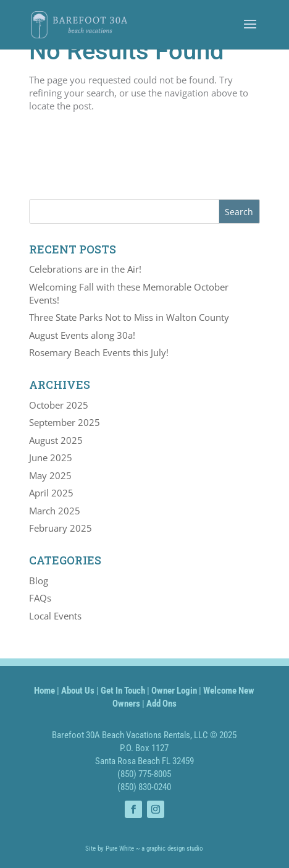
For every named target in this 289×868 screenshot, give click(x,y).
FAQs (40, 598)
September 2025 (65, 422)
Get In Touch (123, 691)
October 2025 (59, 405)
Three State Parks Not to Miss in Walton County (129, 317)
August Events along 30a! (82, 335)
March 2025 (55, 511)
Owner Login (174, 691)
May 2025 (50, 475)
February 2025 (61, 528)
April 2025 (51, 493)
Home (44, 691)
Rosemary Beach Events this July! (99, 352)
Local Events (55, 616)
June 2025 (51, 457)
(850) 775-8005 (144, 774)
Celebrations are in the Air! (85, 269)
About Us (78, 691)
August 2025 (56, 440)
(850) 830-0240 (144, 787)
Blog (39, 581)
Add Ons (161, 704)
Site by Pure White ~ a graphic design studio (144, 849)
